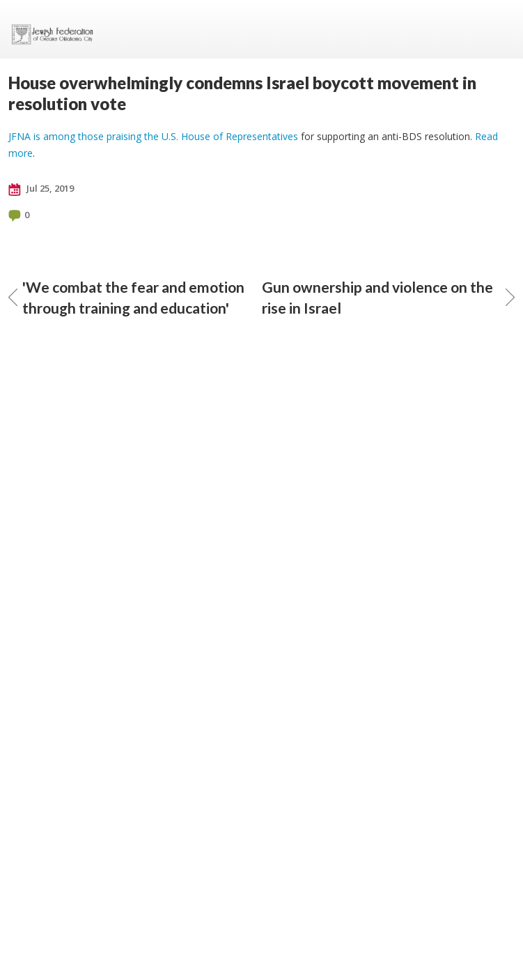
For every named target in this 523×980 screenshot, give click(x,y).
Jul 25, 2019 (41, 189)
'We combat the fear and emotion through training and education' (126, 297)
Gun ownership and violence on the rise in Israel (389, 297)
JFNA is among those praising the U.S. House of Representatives (153, 136)
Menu (499, 29)
